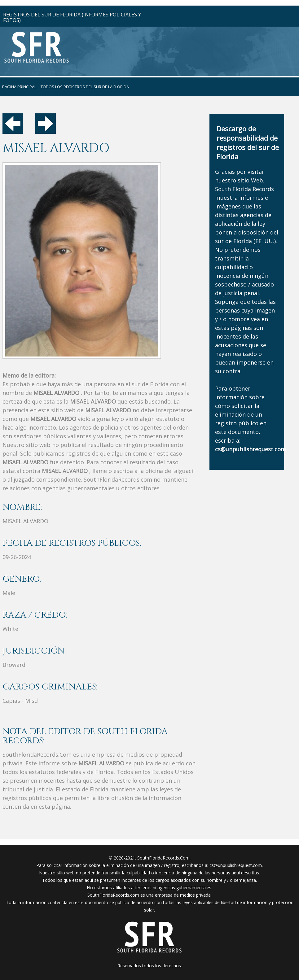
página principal (19, 87)
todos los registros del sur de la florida (85, 87)
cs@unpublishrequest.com (236, 865)
